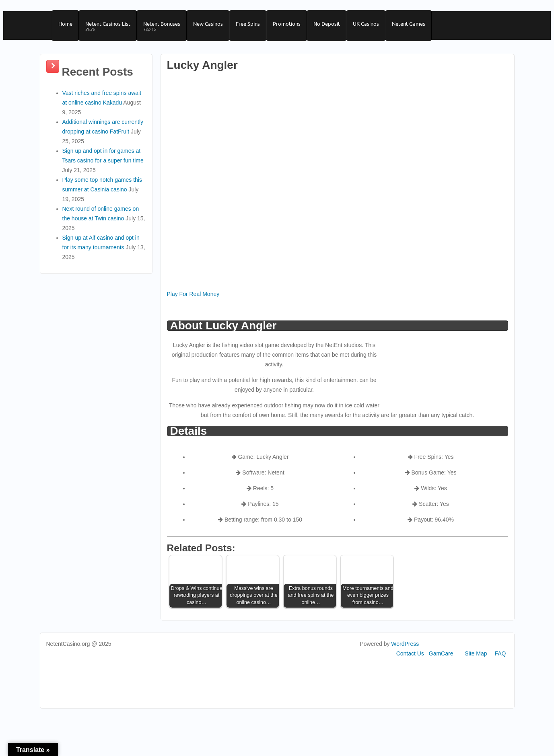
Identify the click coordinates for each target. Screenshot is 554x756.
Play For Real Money (193, 294)
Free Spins (248, 24)
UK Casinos (366, 24)
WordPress (405, 644)
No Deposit (327, 24)
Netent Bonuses (162, 27)
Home (65, 24)
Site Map (476, 653)
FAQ (500, 653)
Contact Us (410, 653)
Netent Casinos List (108, 27)
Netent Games (409, 24)
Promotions (287, 24)
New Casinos (208, 24)
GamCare (441, 653)
